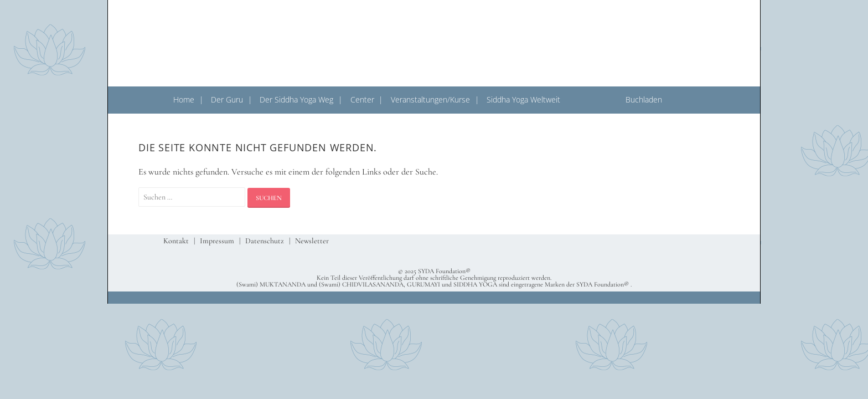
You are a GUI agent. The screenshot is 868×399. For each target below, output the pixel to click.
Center (362, 99)
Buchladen (644, 99)
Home (184, 99)
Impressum (217, 241)
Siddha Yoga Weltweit (523, 99)
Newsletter (312, 241)
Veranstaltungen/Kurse (430, 99)
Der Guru (227, 99)
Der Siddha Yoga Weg (296, 99)
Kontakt (176, 241)
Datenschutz (265, 241)
